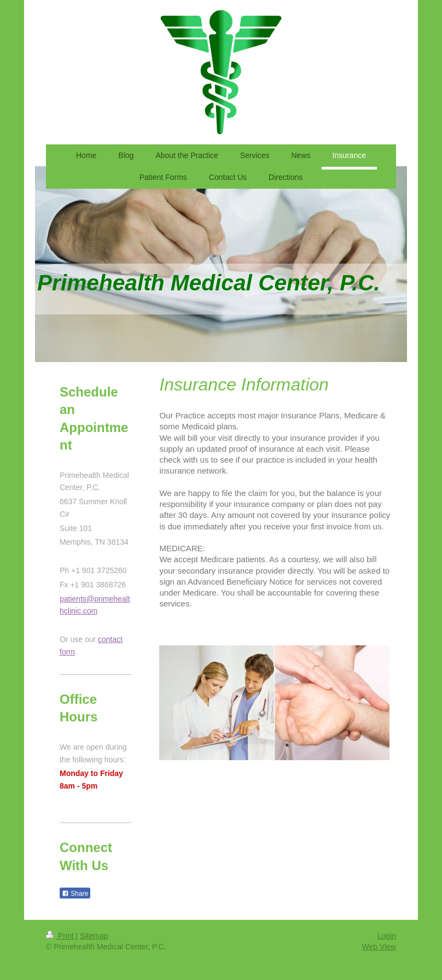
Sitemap (94, 936)
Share (75, 894)
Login (387, 936)
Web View (379, 947)
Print (61, 936)
